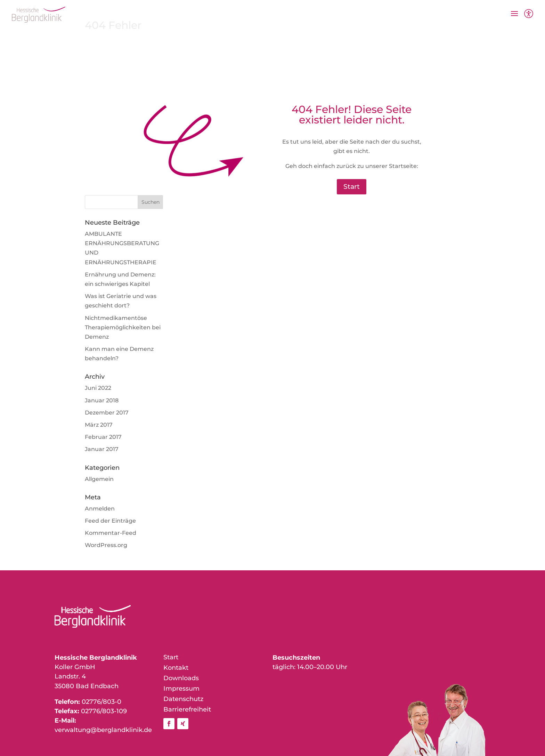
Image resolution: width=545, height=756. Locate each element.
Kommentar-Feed (111, 533)
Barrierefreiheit (187, 710)
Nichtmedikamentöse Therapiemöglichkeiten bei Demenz (123, 327)
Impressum (181, 689)
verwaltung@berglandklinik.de (103, 730)
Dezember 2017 (107, 413)
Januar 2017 (102, 449)
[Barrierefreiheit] (529, 15)
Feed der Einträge (110, 521)
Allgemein (99, 479)
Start (352, 187)
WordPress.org (106, 545)
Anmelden (100, 509)
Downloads (181, 679)
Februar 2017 (103, 437)
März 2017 (99, 425)
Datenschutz (183, 700)
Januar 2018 (102, 400)
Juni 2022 (98, 388)
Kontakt (176, 668)
